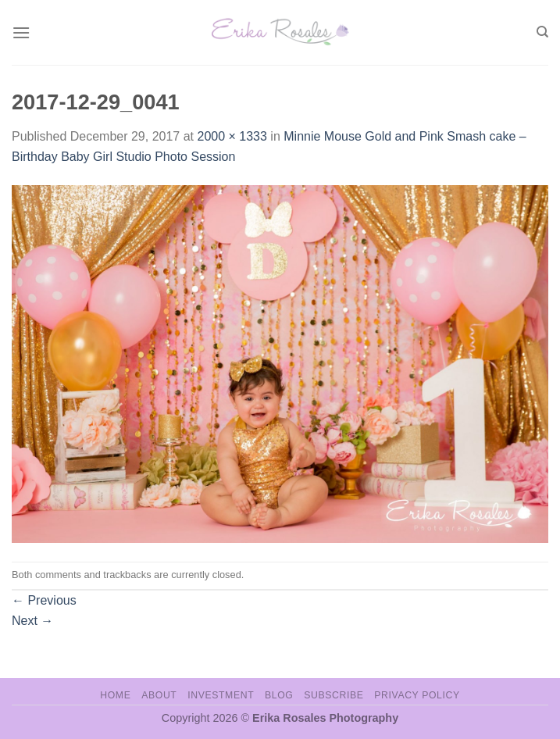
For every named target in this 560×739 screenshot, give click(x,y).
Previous (44, 600)
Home (115, 695)
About (159, 695)
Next (32, 621)
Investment (221, 695)
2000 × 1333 (232, 136)
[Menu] (21, 32)
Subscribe (334, 695)
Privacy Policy (417, 695)
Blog (279, 695)
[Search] (542, 32)
